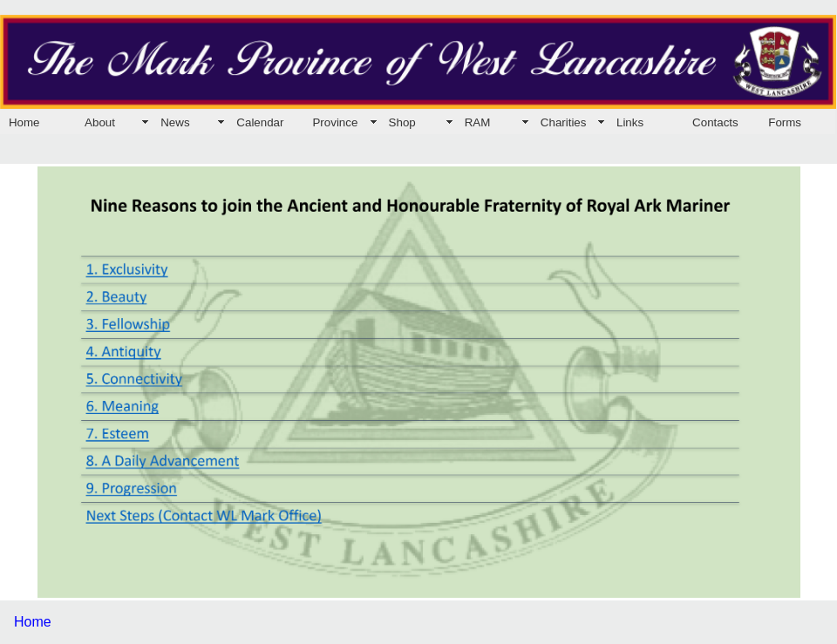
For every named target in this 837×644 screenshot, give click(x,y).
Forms (785, 122)
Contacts (715, 122)
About (100, 122)
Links (630, 122)
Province (335, 122)
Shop (402, 122)
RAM (478, 122)
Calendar (260, 122)
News (175, 122)
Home (24, 122)
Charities (564, 122)
